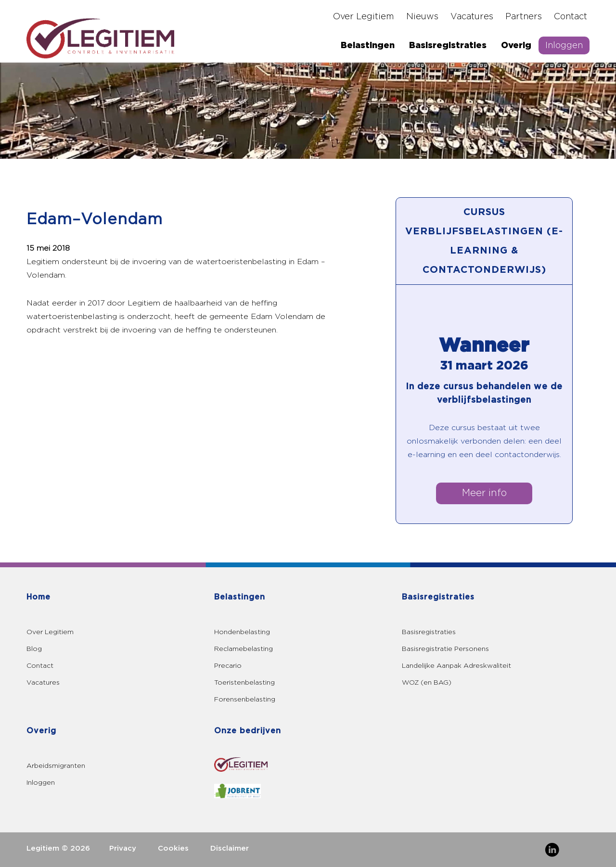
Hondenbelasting (242, 632)
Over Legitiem (364, 17)
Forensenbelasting (245, 699)
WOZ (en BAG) (427, 682)
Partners (524, 17)
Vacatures (472, 17)
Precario (228, 666)
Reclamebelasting (244, 649)
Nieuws (422, 17)
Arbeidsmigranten (56, 766)
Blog (34, 649)
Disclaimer (230, 848)
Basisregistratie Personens (445, 649)
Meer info (484, 493)
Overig (516, 45)
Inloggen (564, 45)
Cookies (173, 848)
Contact (571, 17)
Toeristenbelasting (244, 682)
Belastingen (368, 45)
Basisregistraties (448, 45)
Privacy (123, 848)
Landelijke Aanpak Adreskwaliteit (456, 666)
